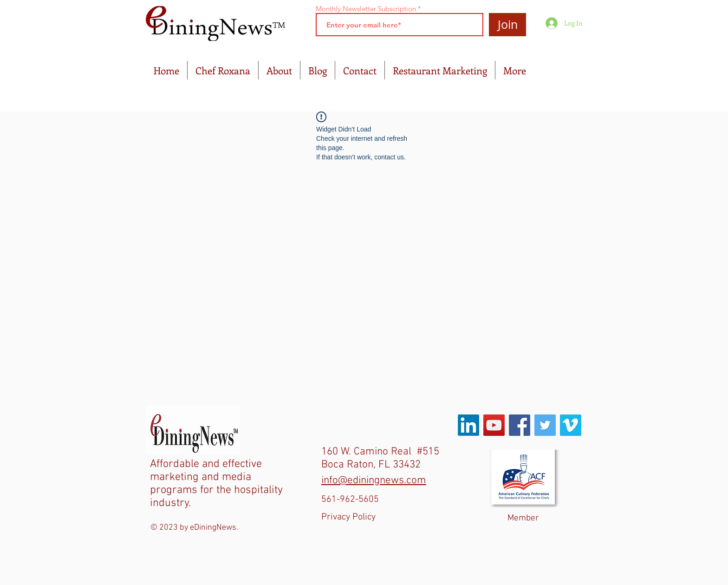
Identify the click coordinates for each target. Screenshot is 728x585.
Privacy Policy (348, 517)
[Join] (507, 25)
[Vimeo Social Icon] (571, 425)
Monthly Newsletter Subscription (366, 9)
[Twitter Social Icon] (545, 425)
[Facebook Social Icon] (520, 425)
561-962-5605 (350, 500)
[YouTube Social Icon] (494, 425)
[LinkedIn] (468, 425)
